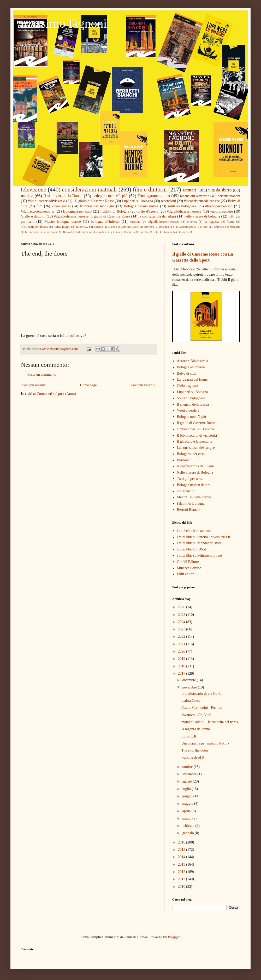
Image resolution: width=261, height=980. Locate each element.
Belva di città (187, 373)
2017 (182, 674)
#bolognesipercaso (219, 206)
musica (27, 196)
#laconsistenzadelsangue (202, 201)
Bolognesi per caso (77, 211)
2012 (182, 872)
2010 (182, 887)
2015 (182, 850)
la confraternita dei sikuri (157, 216)
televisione (34, 190)
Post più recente (34, 385)
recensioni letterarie (195, 196)
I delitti (202, 227)
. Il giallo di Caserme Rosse (94, 201)
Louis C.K (189, 736)
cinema (192, 222)
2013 (182, 864)
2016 (182, 842)
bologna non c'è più (110, 196)
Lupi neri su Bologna (137, 201)
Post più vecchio (143, 385)
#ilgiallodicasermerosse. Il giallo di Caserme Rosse (92, 216)
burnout (135, 222)
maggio (188, 804)
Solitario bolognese (191, 398)
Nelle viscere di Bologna (195, 472)
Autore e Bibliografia (193, 361)
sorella (144, 232)
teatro (156, 232)
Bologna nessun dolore (141, 206)
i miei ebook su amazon (194, 531)
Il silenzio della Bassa (63, 196)
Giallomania (186, 227)
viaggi (184, 232)
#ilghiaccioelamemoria (38, 211)
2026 (182, 607)
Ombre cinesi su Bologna (195, 429)
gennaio (188, 833)
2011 (182, 879)
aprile (187, 811)
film (39, 206)
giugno (188, 796)
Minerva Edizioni (190, 568)
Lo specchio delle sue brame (42, 232)
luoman (142, 937)
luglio (187, 789)
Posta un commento (42, 374)
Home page (88, 385)
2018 (182, 666)
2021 (182, 644)
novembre (190, 687)
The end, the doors (195, 750)
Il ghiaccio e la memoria (226, 227)
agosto (187, 781)
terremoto (170, 232)
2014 (182, 857)
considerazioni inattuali (90, 190)
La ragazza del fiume (192, 379)
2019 (182, 659)
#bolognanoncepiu (154, 196)
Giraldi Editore (188, 562)
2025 (182, 615)
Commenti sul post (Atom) (57, 394)
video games (61, 206)
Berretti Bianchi (189, 510)
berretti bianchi (229, 196)
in (90, 232)
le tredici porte (104, 232)
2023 (182, 629)
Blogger (174, 937)
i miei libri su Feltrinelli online (199, 556)
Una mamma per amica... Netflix (205, 743)
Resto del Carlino (73, 232)
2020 (182, 651)
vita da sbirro (220, 190)
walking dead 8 (193, 757)
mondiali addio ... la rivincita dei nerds (210, 722)
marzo (187, 818)
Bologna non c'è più (192, 417)
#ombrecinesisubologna (97, 206)
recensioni (169, 201)
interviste (82, 227)
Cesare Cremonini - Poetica (201, 708)
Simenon (149, 227)
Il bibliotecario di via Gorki (197, 435)
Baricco (98, 227)
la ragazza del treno (196, 729)
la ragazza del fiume (219, 222)
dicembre (189, 680)
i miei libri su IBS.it (192, 549)
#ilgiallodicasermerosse (184, 211)
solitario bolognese (182, 206)
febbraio (189, 826)
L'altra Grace (191, 701)
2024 (182, 622)
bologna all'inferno (105, 222)
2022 (182, 637)
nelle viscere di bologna (202, 216)
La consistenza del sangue (196, 448)
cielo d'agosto (148, 211)
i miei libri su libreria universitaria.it (204, 537)
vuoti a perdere (221, 211)
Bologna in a (166, 227)
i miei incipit (62, 227)
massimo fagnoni (64, 23)
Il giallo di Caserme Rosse (123, 227)
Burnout (183, 460)
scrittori (189, 190)
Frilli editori (186, 574)
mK (120, 232)
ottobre (188, 767)
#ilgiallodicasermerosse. (163, 222)
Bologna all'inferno (191, 367)
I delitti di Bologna (115, 211)
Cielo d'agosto (187, 386)
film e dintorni (150, 190)
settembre (190, 774)
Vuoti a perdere (188, 410)
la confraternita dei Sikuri (196, 466)
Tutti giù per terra (190, 479)
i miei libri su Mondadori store (199, 543)
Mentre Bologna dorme (63, 222)
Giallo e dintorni (33, 216)
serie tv (131, 232)
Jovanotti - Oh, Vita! (196, 715)
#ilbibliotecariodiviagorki (47, 201)
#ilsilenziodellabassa (34, 227)
